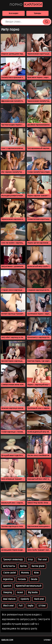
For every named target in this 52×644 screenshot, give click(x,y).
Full (21, 606)
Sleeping (7, 593)
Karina (23, 566)
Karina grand (38, 566)
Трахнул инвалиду (13, 560)
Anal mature (9, 599)
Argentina (8, 579)
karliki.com (7, 640)
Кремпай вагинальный (29, 586)
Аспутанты (9, 566)
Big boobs (33, 593)
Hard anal (39, 599)
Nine (36, 573)
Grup (30, 560)
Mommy (25, 573)
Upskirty (25, 599)
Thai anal (42, 560)
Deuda (34, 579)
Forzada (22, 579)
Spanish (7, 586)
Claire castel (10, 573)
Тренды (37, 13)
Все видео (14, 13)
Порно (26, 5)
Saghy (31, 606)
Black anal (8, 606)
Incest (20, 593)
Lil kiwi (42, 606)
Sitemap (47, 640)
